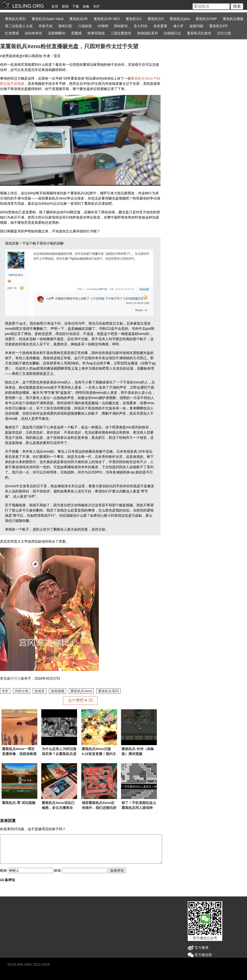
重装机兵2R (79, 19)
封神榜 (103, 26)
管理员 (16, 678)
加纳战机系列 (147, 33)
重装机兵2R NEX (107, 19)
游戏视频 (58, 691)
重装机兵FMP (206, 19)
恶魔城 (76, 33)
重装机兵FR (218, 26)
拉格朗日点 (172, 33)
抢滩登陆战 (96, 33)
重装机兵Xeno (81, 691)
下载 (76, 6)
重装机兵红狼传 (199, 33)
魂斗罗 (178, 26)
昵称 (3, 870)
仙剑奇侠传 (33, 33)
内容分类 (21, 691)
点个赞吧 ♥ (80, 700)
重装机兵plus (180, 19)
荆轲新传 (121, 26)
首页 (55, 6)
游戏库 (40, 691)
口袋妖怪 (85, 26)
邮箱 (58, 870)
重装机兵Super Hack (48, 19)
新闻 (65, 6)
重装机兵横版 (233, 19)
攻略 (86, 6)
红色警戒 (12, 33)
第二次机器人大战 (19, 26)
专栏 (96, 6)
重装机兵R (156, 19)
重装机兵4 (134, 19)
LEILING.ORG (21, 964)
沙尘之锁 (224, 33)
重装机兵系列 (15, 19)
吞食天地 (45, 26)
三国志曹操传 (121, 33)
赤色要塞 (160, 26)
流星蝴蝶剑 (57, 33)
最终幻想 (65, 26)
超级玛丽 (196, 26)
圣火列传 (141, 26)
